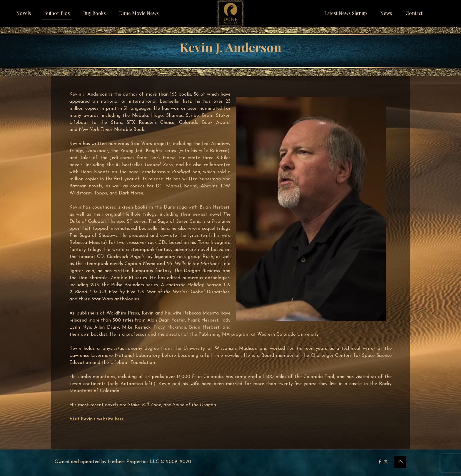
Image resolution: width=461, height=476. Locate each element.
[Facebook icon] (380, 462)
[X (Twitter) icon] (386, 462)
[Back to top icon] (400, 462)
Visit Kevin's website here (97, 419)
